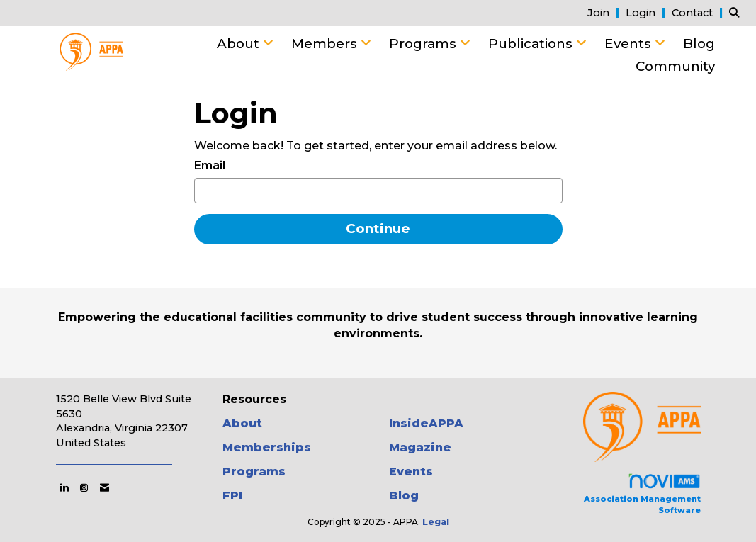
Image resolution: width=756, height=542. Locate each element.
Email (210, 165)
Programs (424, 44)
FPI (232, 496)
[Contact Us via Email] (105, 487)
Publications (532, 44)
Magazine (420, 447)
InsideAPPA (426, 423)
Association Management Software (642, 493)
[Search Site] (737, 12)
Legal (436, 522)
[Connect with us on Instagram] (84, 487)
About (240, 44)
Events (630, 44)
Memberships (267, 447)
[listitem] (605, 12)
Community (675, 66)
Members (326, 44)
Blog (699, 44)
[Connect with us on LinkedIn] (64, 487)
